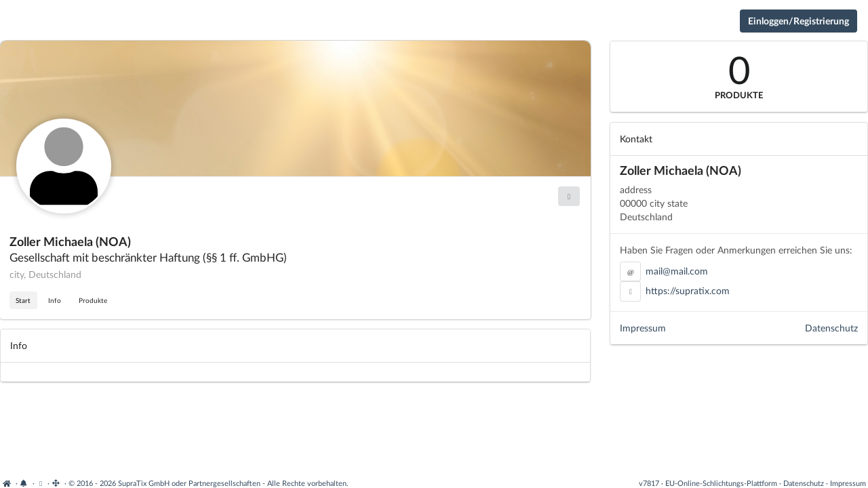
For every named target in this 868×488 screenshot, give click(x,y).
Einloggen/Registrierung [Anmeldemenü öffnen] (798, 21)
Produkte (93, 300)
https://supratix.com (688, 290)
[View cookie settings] (41, 483)
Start (23, 300)
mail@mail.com (677, 271)
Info (55, 300)
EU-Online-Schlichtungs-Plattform (721, 483)
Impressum (643, 328)
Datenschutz (831, 328)
